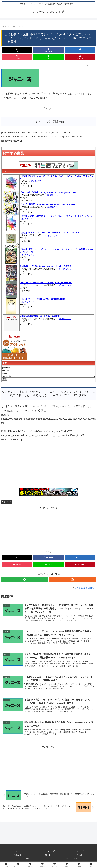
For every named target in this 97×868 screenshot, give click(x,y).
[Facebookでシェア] (48, 50)
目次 (46, 108)
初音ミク (48, 855)
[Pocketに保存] (17, 57)
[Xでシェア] (17, 50)
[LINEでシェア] (48, 57)
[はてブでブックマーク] (80, 50)
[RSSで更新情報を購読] (72, 579)
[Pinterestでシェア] (80, 57)
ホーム (18, 852)
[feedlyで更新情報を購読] (25, 579)
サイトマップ (72, 859)
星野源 (79, 855)
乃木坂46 (18, 855)
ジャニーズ (7, 502)
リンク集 (25, 859)
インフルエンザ (48, 852)
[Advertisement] (48, 466)
